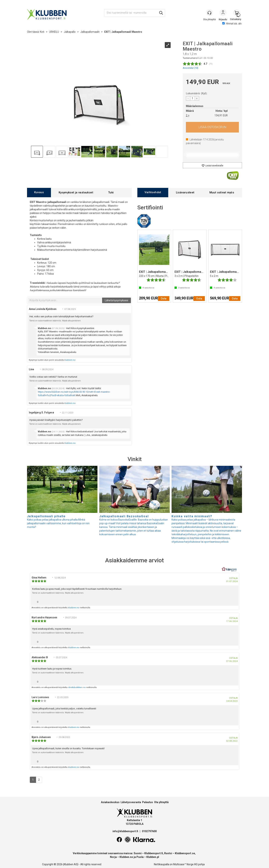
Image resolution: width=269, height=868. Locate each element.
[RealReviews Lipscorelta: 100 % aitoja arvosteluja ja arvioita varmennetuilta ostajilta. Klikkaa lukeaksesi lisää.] (229, 569)
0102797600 (149, 831)
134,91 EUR (221, 115)
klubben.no (70, 360)
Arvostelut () (190, 68)
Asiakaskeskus (110, 802)
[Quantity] (193, 98)
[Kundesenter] (209, 13)
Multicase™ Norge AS (185, 864)
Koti (42, 32)
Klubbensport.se (185, 853)
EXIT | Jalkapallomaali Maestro (123, 32)
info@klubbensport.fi (126, 831)
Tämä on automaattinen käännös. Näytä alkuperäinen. (55, 321)
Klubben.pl (153, 857)
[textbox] (65, 300)
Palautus (148, 802)
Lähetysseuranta (131, 802)
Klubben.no (126, 857)
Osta (212, 127)
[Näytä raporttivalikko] (234, 601)
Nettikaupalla (162, 864)
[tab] (39, 193)
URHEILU (54, 32)
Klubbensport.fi (154, 853)
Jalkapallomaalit (90, 32)
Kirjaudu (223, 13)
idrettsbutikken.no (77, 687)
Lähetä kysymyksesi (116, 300)
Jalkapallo (70, 32)
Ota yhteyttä (161, 802)
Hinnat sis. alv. (232, 24)
